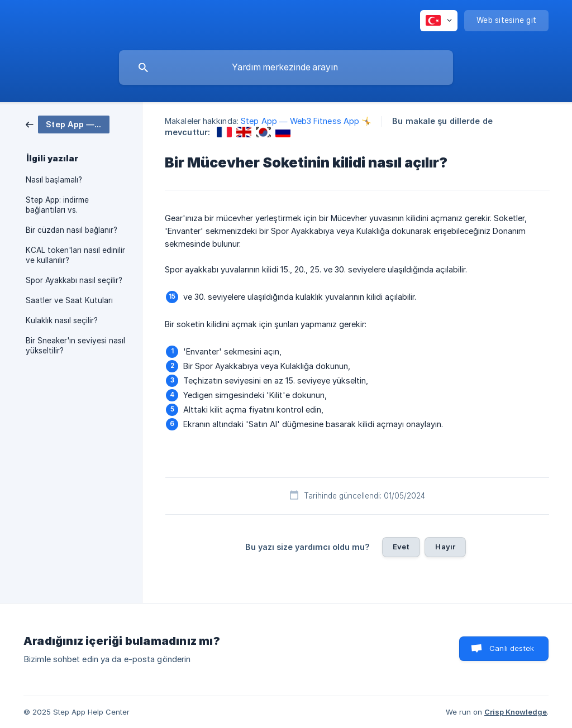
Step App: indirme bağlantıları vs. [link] (57, 205)
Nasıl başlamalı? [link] (54, 180)
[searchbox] (286, 68)
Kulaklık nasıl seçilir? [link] (62, 320)
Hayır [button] (445, 547)
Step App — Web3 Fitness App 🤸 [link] (306, 121)
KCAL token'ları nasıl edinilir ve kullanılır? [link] (75, 255)
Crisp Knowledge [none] (516, 712)
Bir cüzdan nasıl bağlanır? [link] (71, 230)
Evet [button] (401, 547)
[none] (439, 21)
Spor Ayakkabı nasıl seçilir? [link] (74, 280)
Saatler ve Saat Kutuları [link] (69, 300)
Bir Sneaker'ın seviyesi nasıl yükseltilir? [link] (75, 346)
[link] (68, 124)
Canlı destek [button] (512, 648)
